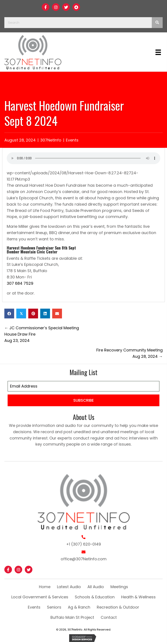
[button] (46, 7)
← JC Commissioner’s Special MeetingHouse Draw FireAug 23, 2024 (42, 334)
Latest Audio (69, 587)
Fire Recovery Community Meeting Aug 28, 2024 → (129, 353)
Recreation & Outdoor (118, 607)
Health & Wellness (138, 597)
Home (45, 587)
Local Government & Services (40, 597)
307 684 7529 (20, 283)
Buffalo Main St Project (72, 617)
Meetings (119, 587)
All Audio (96, 587)
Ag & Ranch (79, 607)
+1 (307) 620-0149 (83, 544)
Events (72, 140)
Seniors (54, 607)
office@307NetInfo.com (84, 559)
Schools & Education (95, 597)
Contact (109, 617)
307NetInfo (51, 140)
